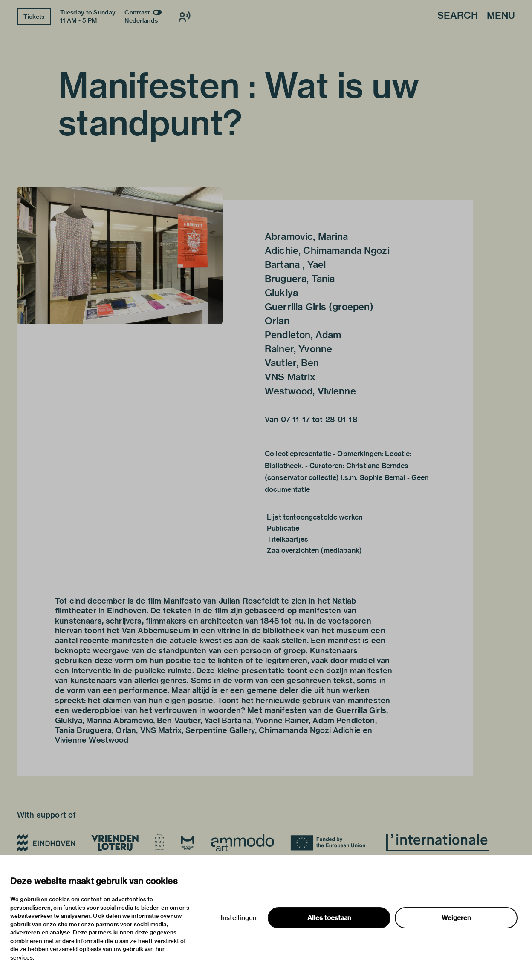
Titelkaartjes (288, 539)
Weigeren (456, 918)
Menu (501, 16)
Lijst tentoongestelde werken (315, 517)
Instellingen (239, 918)
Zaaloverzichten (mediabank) (314, 550)
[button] (120, 256)
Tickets (34, 17)
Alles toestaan (329, 918)
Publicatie (283, 528)
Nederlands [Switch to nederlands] (141, 20)
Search (458, 16)
